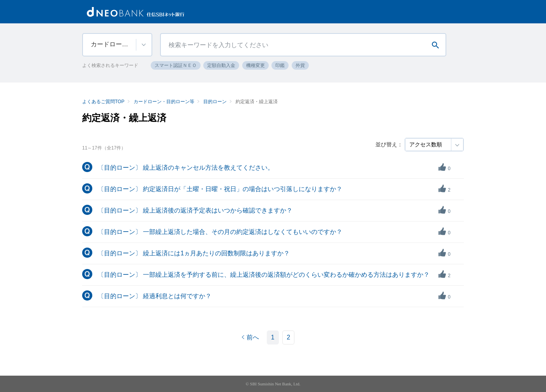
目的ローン (215, 102)
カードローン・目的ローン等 (164, 102)
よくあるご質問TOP (103, 102)
